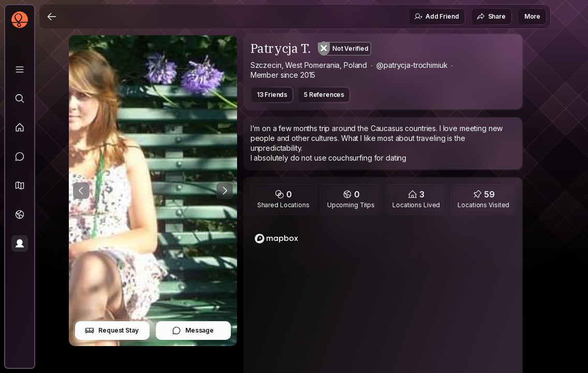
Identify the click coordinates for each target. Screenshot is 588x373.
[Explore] (20, 98)
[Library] (20, 69)
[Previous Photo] (81, 191)
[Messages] (20, 156)
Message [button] (193, 331)
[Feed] (20, 127)
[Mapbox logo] (276, 239)
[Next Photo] (225, 191)
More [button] (532, 16)
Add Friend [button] (436, 17)
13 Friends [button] (272, 95)
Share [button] (491, 17)
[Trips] (20, 214)
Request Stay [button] (112, 331)
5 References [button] (324, 95)
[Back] (52, 17)
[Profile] (20, 243)
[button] (20, 185)
